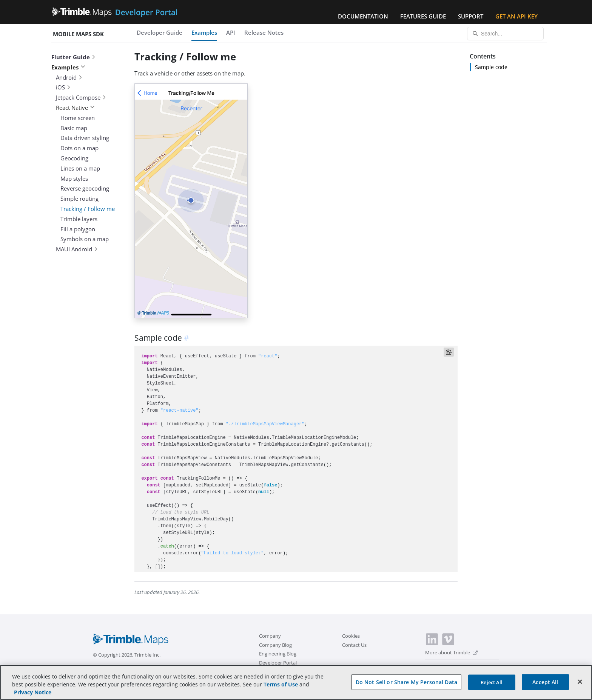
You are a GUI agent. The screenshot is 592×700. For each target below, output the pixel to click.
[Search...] (505, 34)
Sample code (491, 67)
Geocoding (74, 158)
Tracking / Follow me (88, 209)
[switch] (430, 668)
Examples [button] (68, 67)
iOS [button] (63, 87)
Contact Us (354, 645)
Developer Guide (160, 32)
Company (270, 636)
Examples (204, 32)
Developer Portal (278, 663)
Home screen (78, 118)
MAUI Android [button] (77, 249)
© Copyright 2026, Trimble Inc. (127, 655)
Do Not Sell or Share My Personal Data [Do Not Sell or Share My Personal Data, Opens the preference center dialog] (406, 686)
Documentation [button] (363, 16)
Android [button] (69, 77)
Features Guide (423, 16)
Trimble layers (79, 219)
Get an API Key (516, 16)
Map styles (74, 178)
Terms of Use (281, 689)
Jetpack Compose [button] (81, 97)
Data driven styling (85, 138)
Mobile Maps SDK (78, 34)
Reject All (492, 686)
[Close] (580, 686)
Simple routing (79, 198)
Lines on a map (80, 168)
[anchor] (188, 338)
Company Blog (275, 645)
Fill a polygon (78, 229)
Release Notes (264, 32)
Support (471, 16)
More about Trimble (451, 652)
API (231, 32)
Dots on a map (79, 148)
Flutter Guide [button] (74, 57)
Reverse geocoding (85, 188)
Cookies (351, 636)
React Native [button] (75, 108)
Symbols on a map (85, 239)
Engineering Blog (278, 654)
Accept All (545, 686)
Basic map (74, 128)
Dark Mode (449, 667)
